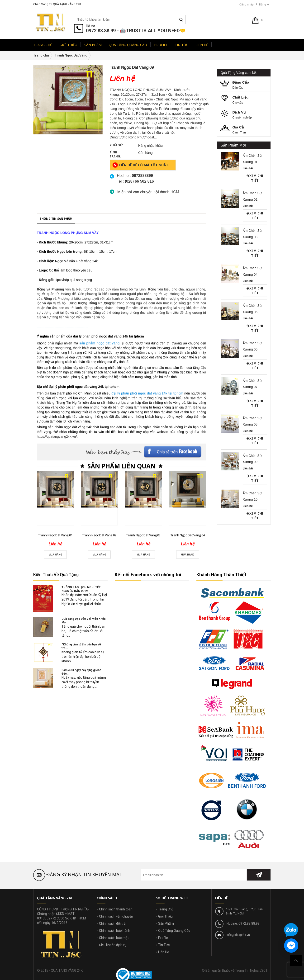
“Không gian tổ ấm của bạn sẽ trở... (81, 646)
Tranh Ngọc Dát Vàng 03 (143, 841)
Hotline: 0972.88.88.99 (243, 923)
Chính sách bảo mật (114, 938)
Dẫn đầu (245, 84)
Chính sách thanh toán (116, 909)
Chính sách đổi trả (112, 923)
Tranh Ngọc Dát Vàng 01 (55, 841)
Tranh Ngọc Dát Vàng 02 (99, 841)
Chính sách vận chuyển (116, 916)
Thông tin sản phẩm (56, 525)
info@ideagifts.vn (238, 935)
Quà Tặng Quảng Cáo (174, 931)
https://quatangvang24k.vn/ (57, 743)
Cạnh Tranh (245, 129)
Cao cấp (245, 99)
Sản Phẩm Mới (233, 145)
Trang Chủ (166, 909)
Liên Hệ (164, 952)
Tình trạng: (115, 154)
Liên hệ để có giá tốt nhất (140, 165)
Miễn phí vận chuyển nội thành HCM (148, 192)
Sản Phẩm (166, 923)
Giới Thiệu (165, 916)
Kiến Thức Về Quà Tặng (56, 575)
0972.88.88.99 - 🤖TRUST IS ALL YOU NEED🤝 (136, 31)
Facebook (173, 756)
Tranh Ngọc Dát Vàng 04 (188, 841)
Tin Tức (164, 945)
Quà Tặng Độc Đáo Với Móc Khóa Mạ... (83, 621)
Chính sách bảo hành (115, 931)
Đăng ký (264, 5)
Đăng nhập (246, 5)
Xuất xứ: (117, 145)
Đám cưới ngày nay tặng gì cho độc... (81, 672)
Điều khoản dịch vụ (113, 945)
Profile (163, 938)
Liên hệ (248, 168)
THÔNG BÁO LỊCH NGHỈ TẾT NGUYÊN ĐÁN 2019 (81, 589)
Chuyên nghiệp (245, 114)
